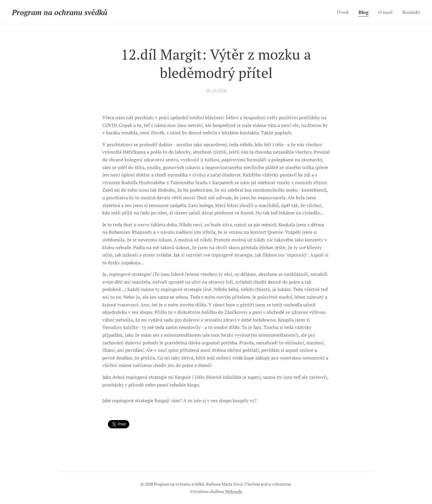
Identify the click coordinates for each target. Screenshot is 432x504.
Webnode (234, 491)
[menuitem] (340, 12)
